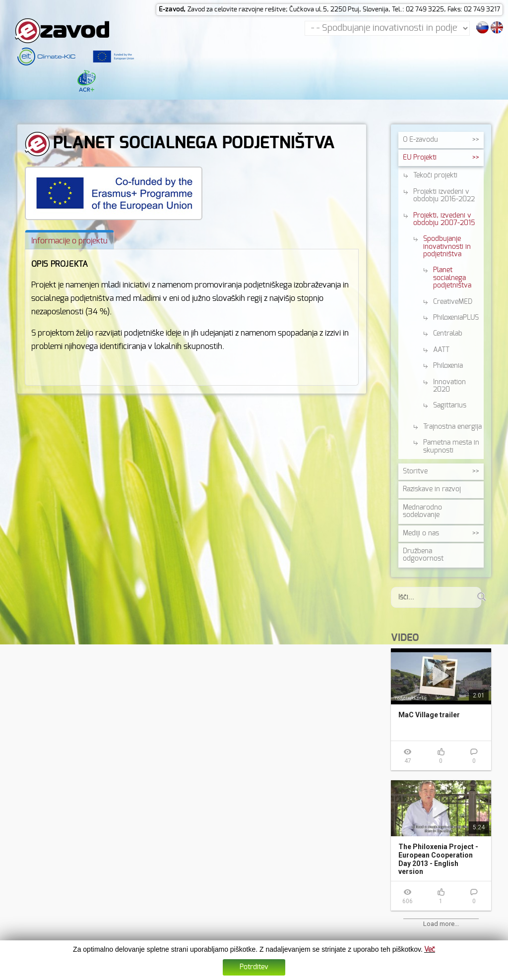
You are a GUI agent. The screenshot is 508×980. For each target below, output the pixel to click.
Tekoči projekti (435, 178)
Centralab (448, 336)
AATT (441, 352)
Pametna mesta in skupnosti (451, 449)
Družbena (423, 557)
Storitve (415, 473)
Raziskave (432, 492)
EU (420, 160)
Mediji (421, 535)
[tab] (69, 242)
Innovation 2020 (449, 388)
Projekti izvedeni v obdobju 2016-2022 (444, 198)
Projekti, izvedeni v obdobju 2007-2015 (444, 221)
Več (430, 950)
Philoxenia (448, 368)
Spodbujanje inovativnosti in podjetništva (447, 249)
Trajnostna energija (452, 429)
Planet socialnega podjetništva (452, 280)
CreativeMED (453, 304)
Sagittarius (450, 408)
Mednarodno (422, 513)
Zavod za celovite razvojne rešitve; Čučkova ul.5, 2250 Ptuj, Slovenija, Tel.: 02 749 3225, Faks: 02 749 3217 (344, 10)
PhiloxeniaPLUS (456, 320)
